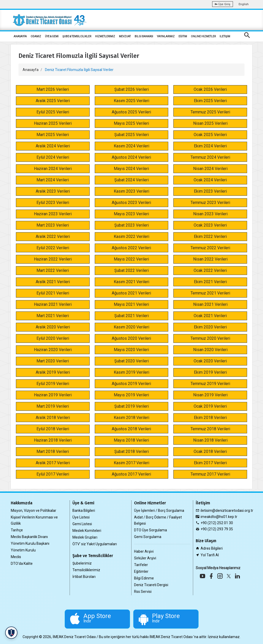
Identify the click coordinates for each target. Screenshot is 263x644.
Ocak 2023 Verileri (210, 225)
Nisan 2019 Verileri (210, 395)
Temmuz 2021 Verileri (210, 293)
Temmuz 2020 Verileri (210, 338)
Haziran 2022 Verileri (53, 259)
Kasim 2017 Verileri (131, 463)
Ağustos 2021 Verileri (131, 293)
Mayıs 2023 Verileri (131, 214)
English (244, 4)
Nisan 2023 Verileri (210, 214)
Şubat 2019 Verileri (131, 406)
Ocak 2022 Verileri (210, 270)
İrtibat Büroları (84, 577)
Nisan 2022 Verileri (210, 259)
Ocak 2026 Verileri (210, 89)
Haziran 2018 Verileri (53, 440)
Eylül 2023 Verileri (53, 203)
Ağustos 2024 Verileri (131, 157)
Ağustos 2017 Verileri (131, 474)
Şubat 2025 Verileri (131, 135)
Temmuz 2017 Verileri (210, 474)
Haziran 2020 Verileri (53, 350)
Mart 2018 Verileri (53, 451)
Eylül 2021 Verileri (53, 293)
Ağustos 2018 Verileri (131, 429)
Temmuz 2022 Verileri (210, 248)
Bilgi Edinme (144, 578)
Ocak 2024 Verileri (210, 180)
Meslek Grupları (85, 537)
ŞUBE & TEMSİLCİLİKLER (77, 36)
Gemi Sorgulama (148, 537)
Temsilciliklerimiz (86, 570)
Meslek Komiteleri (87, 531)
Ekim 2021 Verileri (210, 282)
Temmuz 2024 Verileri (210, 157)
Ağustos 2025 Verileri (131, 112)
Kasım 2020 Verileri (131, 327)
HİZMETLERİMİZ (105, 36)
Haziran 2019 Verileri (53, 395)
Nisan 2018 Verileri (210, 440)
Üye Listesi (81, 517)
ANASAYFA (20, 36)
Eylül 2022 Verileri (53, 248)
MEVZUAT (125, 36)
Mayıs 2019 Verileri (131, 395)
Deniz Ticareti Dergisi (151, 585)
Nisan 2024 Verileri (210, 169)
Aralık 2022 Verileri (53, 236)
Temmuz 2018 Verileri (210, 429)
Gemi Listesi (82, 524)
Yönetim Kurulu (23, 550)
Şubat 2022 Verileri (131, 270)
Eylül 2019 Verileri (53, 384)
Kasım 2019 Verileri (131, 372)
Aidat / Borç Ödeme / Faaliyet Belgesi (158, 520)
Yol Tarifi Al (210, 555)
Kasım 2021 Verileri (131, 282)
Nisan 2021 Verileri (210, 304)
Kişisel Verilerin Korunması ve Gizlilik (34, 520)
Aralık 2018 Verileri (53, 418)
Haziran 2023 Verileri (53, 214)
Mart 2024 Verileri (53, 180)
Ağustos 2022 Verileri (131, 248)
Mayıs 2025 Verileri (131, 123)
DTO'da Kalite (22, 563)
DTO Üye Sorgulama (151, 530)
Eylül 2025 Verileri (53, 112)
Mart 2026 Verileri (53, 89)
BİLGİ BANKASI (144, 36)
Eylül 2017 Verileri (53, 474)
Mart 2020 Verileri (53, 361)
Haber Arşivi (144, 551)
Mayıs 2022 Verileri (131, 259)
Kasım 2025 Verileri (131, 101)
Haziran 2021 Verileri (53, 304)
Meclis (16, 557)
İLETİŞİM (225, 36)
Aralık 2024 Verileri (53, 146)
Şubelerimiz (82, 563)
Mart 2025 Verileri (53, 135)
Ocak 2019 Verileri (210, 406)
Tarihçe (17, 530)
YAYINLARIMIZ (166, 36)
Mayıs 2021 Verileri (131, 304)
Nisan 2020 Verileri (210, 350)
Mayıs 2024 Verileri (131, 169)
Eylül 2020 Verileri (53, 338)
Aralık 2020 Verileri (53, 327)
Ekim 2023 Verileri (210, 191)
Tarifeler (141, 565)
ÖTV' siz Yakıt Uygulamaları (95, 544)
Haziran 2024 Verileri (53, 169)
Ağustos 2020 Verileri (131, 338)
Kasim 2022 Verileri (131, 236)
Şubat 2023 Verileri (131, 225)
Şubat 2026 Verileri (131, 89)
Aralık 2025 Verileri (53, 101)
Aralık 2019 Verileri (53, 372)
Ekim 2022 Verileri (210, 236)
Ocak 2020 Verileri (210, 361)
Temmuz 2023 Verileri (210, 203)
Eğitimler (141, 571)
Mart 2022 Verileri (53, 270)
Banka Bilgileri (84, 511)
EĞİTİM (183, 36)
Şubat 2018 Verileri (131, 451)
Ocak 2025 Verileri (210, 135)
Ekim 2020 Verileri (210, 327)
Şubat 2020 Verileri (131, 361)
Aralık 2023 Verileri (53, 191)
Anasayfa (31, 70)
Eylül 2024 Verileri (53, 157)
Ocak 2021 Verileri (210, 316)
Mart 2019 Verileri (53, 406)
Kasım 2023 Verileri (131, 191)
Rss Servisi (143, 592)
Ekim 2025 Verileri (210, 101)
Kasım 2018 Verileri (131, 418)
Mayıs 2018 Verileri (131, 440)
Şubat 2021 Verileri (131, 316)
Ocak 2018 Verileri (210, 451)
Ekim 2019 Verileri (210, 372)
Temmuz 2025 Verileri (210, 112)
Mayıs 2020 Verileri (131, 350)
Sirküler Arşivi (145, 558)
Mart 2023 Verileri (53, 225)
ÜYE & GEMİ (52, 36)
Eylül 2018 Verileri (53, 429)
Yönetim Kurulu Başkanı (30, 543)
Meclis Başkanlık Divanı (29, 537)
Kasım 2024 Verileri (131, 146)
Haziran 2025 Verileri (53, 123)
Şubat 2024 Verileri (131, 180)
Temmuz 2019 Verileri (210, 384)
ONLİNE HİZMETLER (203, 36)
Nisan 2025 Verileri (210, 123)
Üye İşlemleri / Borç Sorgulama (159, 511)
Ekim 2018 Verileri (210, 418)
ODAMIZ (36, 36)
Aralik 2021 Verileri (53, 282)
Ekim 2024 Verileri (210, 146)
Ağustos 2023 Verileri (131, 203)
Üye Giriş (223, 4)
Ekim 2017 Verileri (210, 463)
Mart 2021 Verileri (53, 316)
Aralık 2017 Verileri (53, 463)
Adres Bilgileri (212, 548)
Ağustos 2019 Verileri (131, 384)
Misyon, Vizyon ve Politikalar (34, 511)
